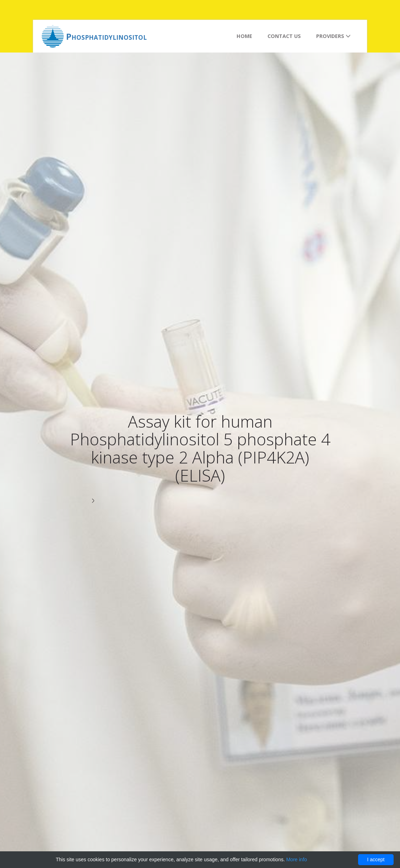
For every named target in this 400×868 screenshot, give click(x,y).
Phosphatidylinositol (106, 36)
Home (244, 36)
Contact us (284, 36)
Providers (333, 36)
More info (297, 859)
